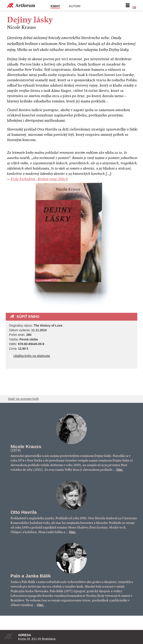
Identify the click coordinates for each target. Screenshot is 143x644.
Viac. (120, 470)
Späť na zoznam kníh (23, 399)
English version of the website (134, 7)
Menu (128, 5)
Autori (75, 6)
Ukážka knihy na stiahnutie (32, 356)
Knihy (55, 6)
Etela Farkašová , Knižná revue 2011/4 (39, 179)
